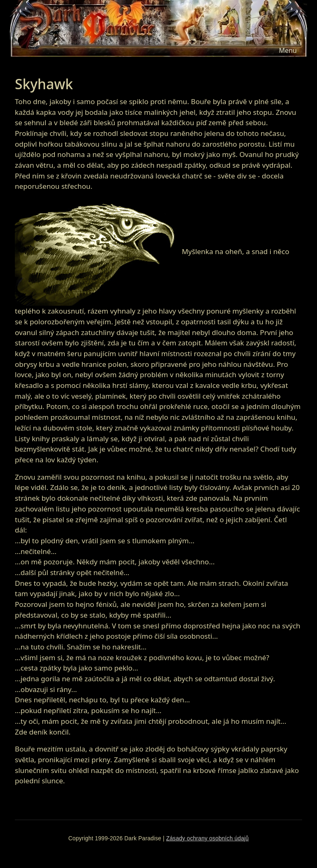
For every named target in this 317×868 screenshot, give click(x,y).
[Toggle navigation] (288, 50)
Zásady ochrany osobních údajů (207, 838)
